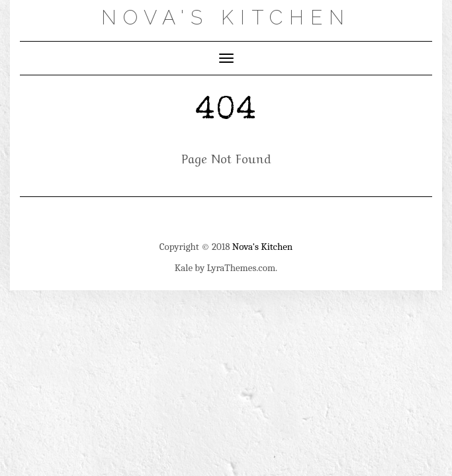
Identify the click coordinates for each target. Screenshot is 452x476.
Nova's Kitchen (226, 18)
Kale (184, 268)
